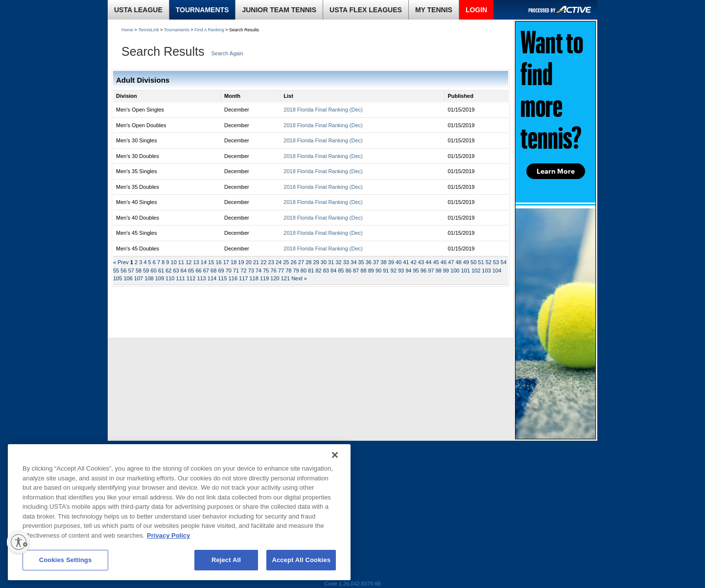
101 (465, 271)
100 (455, 271)
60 (154, 271)
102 (476, 271)
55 (116, 271)
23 (271, 262)
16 (218, 262)
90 (378, 271)
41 (406, 262)
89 (371, 271)
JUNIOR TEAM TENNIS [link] (279, 10)
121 (285, 278)
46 (444, 262)
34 (353, 262)
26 (294, 262)
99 (446, 271)
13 (196, 262)
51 (481, 262)
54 (503, 262)
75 (266, 271)
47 (451, 262)
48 (458, 262)
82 (318, 271)
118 (254, 278)
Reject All (226, 560)
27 (301, 262)
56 (123, 271)
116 (233, 278)
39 (391, 262)
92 (394, 271)
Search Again (227, 53)
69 (221, 271)
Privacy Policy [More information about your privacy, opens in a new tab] (168, 535)
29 (316, 262)
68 (213, 271)
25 (286, 262)
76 (274, 271)
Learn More (556, 171)
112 (191, 278)
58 (139, 271)
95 (416, 271)
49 (466, 262)
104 (497, 271)
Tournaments (177, 30)
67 (206, 271)
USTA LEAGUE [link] (138, 10)
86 (349, 271)
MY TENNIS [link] (434, 10)
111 (181, 278)
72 (243, 271)
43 (421, 262)
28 (308, 262)
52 (489, 262)
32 (338, 262)
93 (401, 271)
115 (222, 278)
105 (117, 278)
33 (346, 262)
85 (341, 271)
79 (296, 271)
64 (184, 271)
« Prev (122, 262)
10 (174, 262)
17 (226, 262)
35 (361, 262)
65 (191, 271)
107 (139, 278)
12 (188, 262)
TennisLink (149, 30)
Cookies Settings (66, 560)
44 (428, 262)
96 (423, 271)
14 (204, 262)
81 (311, 271)
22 (263, 262)
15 (211, 262)
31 (331, 262)
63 (176, 271)
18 (234, 262)
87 (356, 271)
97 (431, 271)
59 (146, 271)
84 (333, 271)
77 (281, 271)
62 (168, 271)
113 (201, 278)
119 (264, 278)
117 (243, 278)
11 (181, 262)
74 (258, 271)
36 (369, 262)
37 (376, 262)
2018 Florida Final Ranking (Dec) (323, 110)
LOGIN (476, 10)
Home (127, 30)
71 (236, 271)
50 (473, 262)
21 (256, 262)
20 (249, 262)
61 (161, 271)
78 (288, 271)
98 (438, 271)
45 (436, 262)
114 (212, 278)
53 (496, 262)
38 (383, 262)
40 (399, 262)
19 (241, 262)
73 (251, 271)
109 (160, 278)
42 (414, 262)
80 (304, 271)
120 (275, 278)
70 (229, 271)
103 (486, 271)
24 (279, 262)
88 (363, 271)
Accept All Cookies (301, 560)
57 (131, 271)
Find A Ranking (209, 30)
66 (198, 271)
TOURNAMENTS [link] (202, 10)
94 (408, 271)
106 (128, 278)
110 (170, 278)
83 (326, 271)
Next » (299, 278)
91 (386, 271)
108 (149, 278)
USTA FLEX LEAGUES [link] (366, 10)
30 (324, 262)
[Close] (335, 455)
